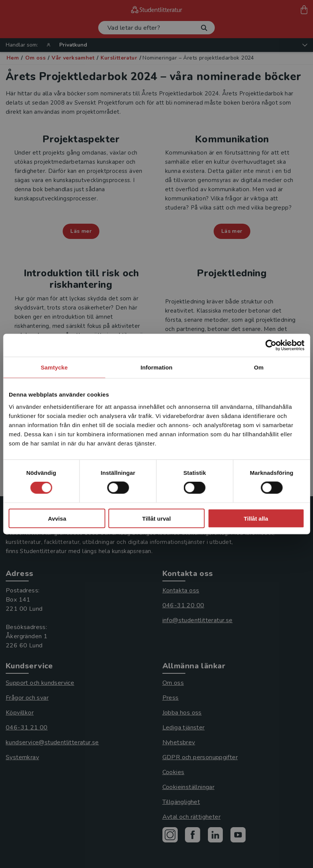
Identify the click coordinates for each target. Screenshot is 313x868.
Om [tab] (259, 367)
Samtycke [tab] (54, 367)
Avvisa (57, 518)
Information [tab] (157, 367)
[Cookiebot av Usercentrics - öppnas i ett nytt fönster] (271, 345)
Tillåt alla (256, 518)
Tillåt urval (156, 518)
